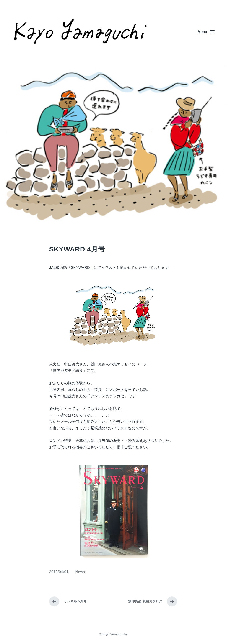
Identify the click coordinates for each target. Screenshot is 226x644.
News (80, 572)
